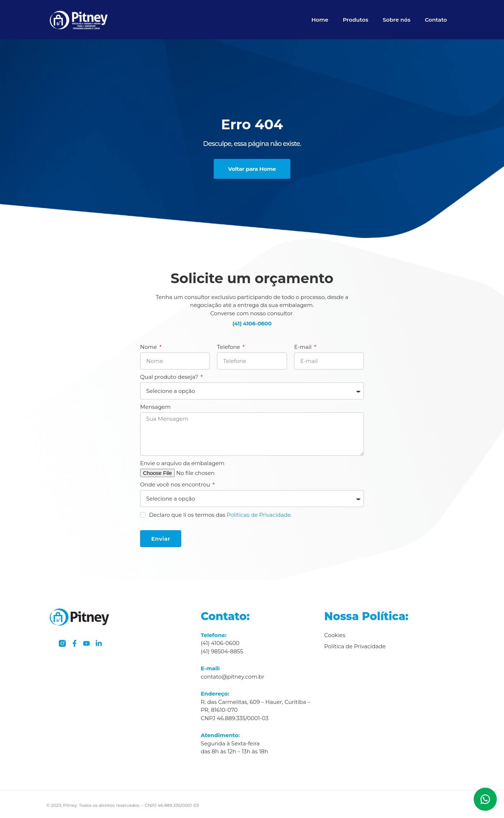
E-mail (304, 347)
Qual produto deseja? (170, 377)
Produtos (355, 20)
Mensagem (155, 407)
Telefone (229, 347)
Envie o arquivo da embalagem (182, 463)
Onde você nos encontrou (176, 484)
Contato (436, 20)
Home (320, 20)
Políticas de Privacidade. (259, 515)
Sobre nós (397, 20)
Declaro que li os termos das (221, 515)
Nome (149, 347)
